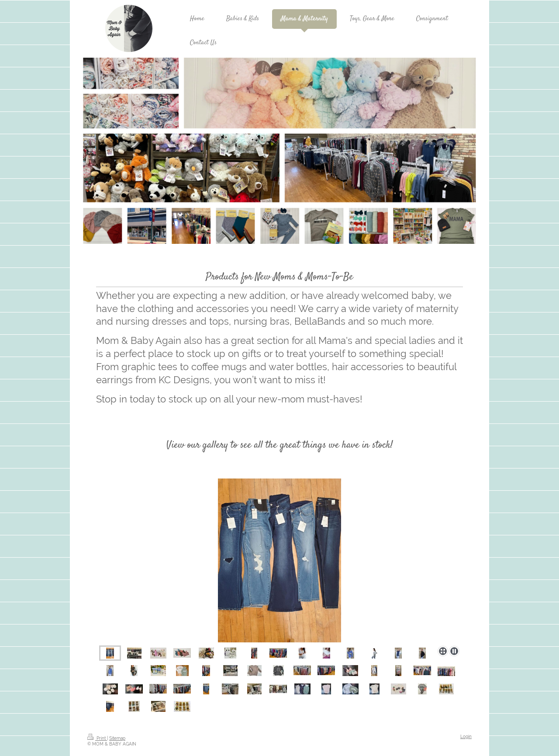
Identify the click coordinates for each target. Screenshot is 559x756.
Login (466, 737)
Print (97, 738)
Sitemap (117, 738)
